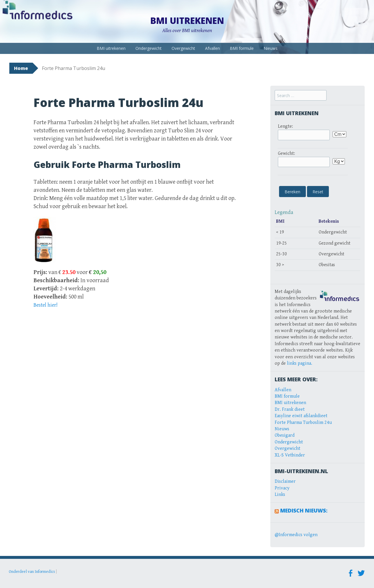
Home (21, 68)
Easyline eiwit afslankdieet (301, 416)
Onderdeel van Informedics (32, 572)
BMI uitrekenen (187, 21)
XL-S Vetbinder (290, 455)
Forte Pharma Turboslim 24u (303, 423)
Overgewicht (183, 48)
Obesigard (285, 435)
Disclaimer (285, 481)
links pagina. (300, 363)
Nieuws (271, 48)
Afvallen (212, 48)
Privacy (282, 488)
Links (280, 495)
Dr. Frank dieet (290, 409)
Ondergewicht (149, 48)
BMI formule (242, 48)
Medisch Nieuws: (304, 510)
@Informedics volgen (296, 535)
